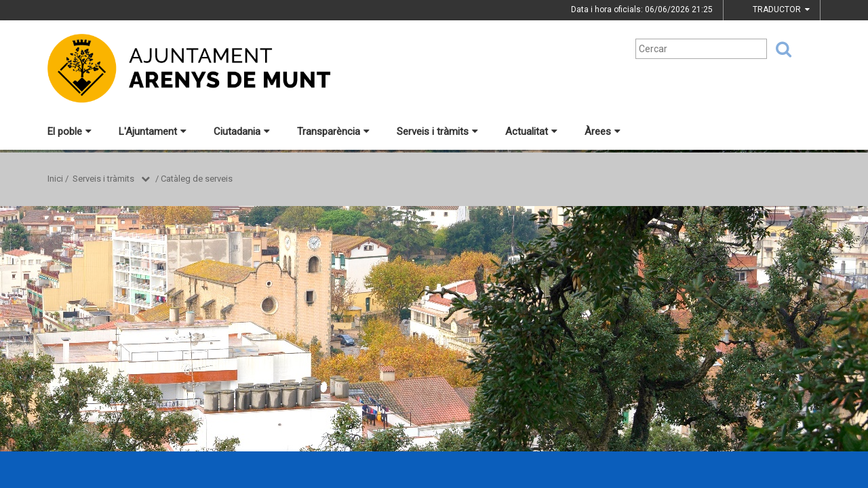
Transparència (333, 131)
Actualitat (531, 131)
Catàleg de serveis (197, 179)
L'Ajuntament (153, 131)
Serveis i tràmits (437, 131)
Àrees (603, 131)
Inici (55, 179)
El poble (70, 131)
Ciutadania (242, 131)
